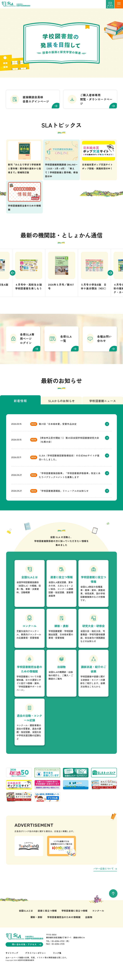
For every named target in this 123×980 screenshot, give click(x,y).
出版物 (89, 926)
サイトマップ (12, 962)
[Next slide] (112, 282)
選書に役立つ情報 (47, 920)
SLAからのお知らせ (61, 410)
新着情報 (20, 410)
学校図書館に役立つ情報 (75, 920)
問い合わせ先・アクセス (27, 954)
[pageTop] (113, 903)
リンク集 (57, 962)
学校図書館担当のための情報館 (64, 926)
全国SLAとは (26, 920)
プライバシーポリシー (36, 962)
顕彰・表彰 (37, 926)
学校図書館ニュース (103, 410)
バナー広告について (105, 878)
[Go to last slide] (11, 282)
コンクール (98, 920)
